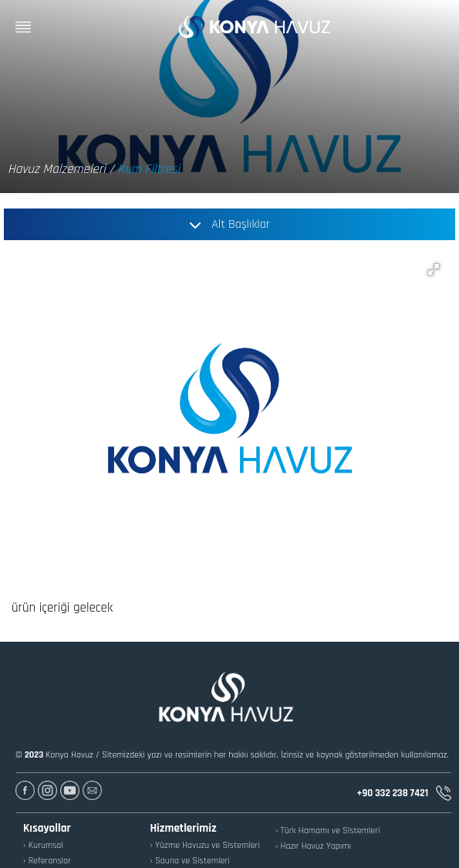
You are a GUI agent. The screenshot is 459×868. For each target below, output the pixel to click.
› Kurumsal (43, 845)
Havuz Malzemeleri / (61, 169)
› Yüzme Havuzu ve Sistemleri (205, 845)
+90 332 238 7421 (404, 793)
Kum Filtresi (148, 169)
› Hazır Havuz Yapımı (313, 846)
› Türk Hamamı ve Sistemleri (328, 831)
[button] (434, 270)
